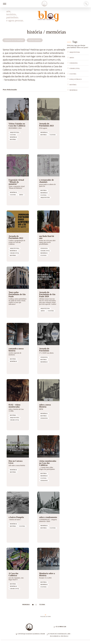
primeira (26, 605)
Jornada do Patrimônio (14, 40)
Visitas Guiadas (35, 40)
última (42, 605)
